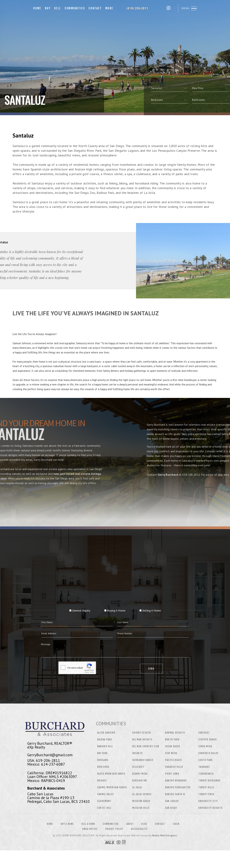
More (109, 8)
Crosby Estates (142, 733)
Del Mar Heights (142, 740)
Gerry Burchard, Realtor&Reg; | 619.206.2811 (140, 8)
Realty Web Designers (165, 836)
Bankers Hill (105, 746)
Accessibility (139, 829)
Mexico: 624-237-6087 (46, 764)
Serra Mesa (205, 746)
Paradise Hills (174, 767)
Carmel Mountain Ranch (112, 787)
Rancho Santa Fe (175, 794)
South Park (205, 760)
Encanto (137, 753)
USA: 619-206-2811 (44, 760)
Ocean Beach (173, 746)
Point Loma (172, 774)
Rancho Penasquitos (178, 787)
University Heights (210, 808)
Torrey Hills (206, 787)
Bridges (102, 781)
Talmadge (204, 767)
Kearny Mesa (140, 774)
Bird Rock (103, 767)
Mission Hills (141, 808)
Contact (95, 8)
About (130, 824)
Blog (144, 824)
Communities (75, 8)
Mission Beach (141, 801)
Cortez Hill (104, 808)
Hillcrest (138, 767)
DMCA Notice (90, 829)
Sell (58, 8)
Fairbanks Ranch (143, 760)
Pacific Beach (173, 760)
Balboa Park (105, 740)
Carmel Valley (106, 794)
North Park (172, 740)
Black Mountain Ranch (111, 774)
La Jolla (137, 787)
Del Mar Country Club (146, 746)
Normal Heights (175, 733)
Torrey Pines (206, 794)
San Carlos (172, 801)
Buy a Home (67, 824)
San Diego (171, 808)
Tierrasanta (206, 774)
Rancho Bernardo (176, 781)
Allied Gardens (106, 733)
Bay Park (103, 753)
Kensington (140, 781)
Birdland (103, 760)
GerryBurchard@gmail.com (50, 755)
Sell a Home (88, 824)
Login (176, 824)
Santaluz (204, 733)
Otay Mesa (171, 753)
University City (208, 801)
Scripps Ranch (208, 740)
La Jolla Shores (142, 794)
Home (37, 8)
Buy (48, 8)
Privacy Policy (114, 829)
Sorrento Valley (208, 753)
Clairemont (104, 801)
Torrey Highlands (209, 781)
